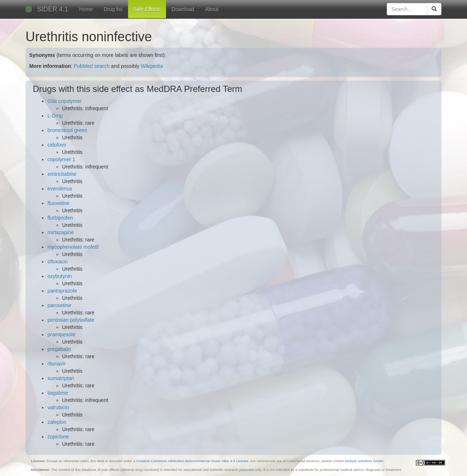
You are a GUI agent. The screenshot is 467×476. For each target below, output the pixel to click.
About (212, 9)
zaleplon (57, 422)
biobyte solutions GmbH (364, 461)
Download (183, 9)
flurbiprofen (60, 218)
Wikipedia (152, 66)
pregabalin (59, 349)
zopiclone (58, 437)
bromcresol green (67, 130)
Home (86, 9)
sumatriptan (61, 378)
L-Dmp (55, 116)
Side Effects (147, 9)
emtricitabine (62, 174)
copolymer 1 (61, 159)
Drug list (113, 9)
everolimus (60, 189)
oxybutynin (60, 276)
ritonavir (57, 364)
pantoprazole (62, 291)
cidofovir (57, 145)
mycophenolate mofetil (73, 247)
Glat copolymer (65, 101)
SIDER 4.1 (53, 9)
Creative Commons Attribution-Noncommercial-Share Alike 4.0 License (192, 461)
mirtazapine (61, 232)
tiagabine (58, 393)
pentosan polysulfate (71, 320)
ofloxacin (57, 262)
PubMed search (92, 66)
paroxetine (59, 305)
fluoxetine (58, 203)
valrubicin (58, 407)
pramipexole (61, 334)
